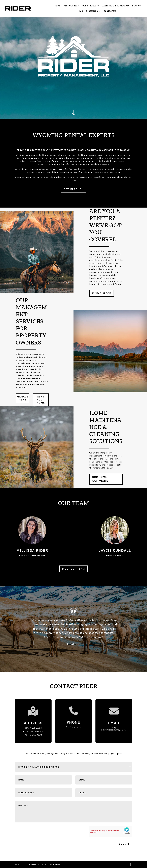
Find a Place (102, 293)
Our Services (89, 6)
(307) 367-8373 (73, 727)
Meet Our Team (71, 6)
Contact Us (110, 11)
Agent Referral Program (116, 6)
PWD (58, 864)
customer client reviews (51, 177)
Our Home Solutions (100, 479)
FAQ (81, 11)
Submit (124, 844)
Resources (92, 11)
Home (57, 6)
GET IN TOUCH (74, 189)
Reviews (136, 6)
